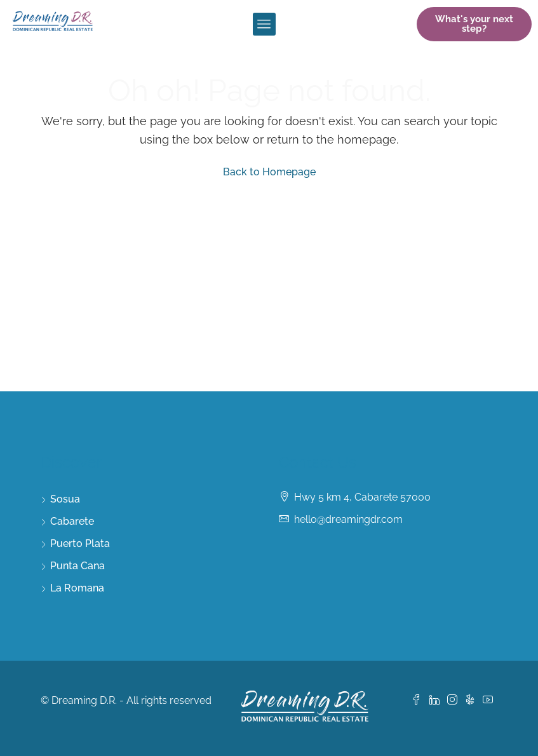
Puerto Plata (80, 543)
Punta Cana (77, 566)
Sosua (65, 499)
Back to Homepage (269, 172)
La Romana (77, 588)
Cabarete (72, 521)
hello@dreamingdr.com (348, 519)
